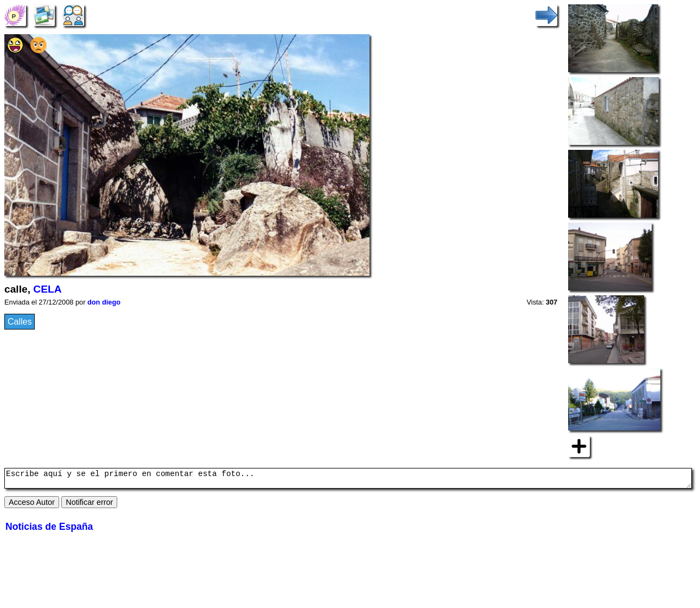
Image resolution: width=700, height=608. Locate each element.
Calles (20, 322)
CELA (47, 289)
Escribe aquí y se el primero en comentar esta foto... (348, 480)
